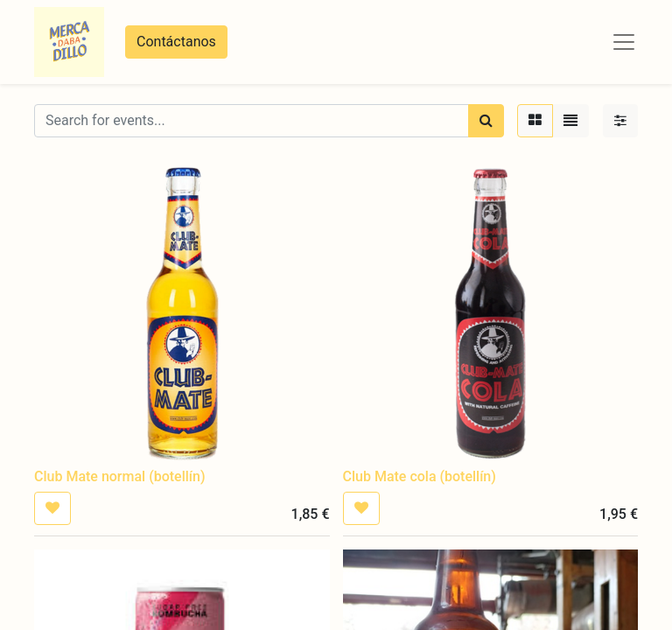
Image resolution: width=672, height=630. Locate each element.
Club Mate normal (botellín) (119, 476)
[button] (52, 508)
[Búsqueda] (486, 121)
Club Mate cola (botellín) (420, 476)
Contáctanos (176, 42)
